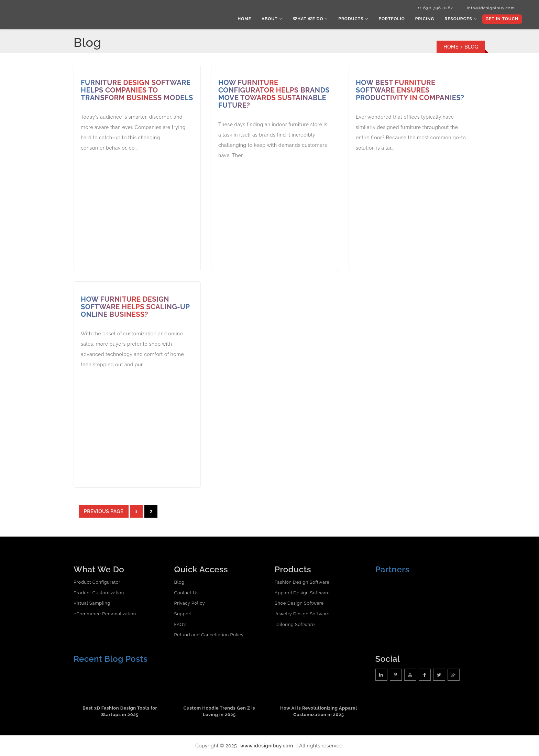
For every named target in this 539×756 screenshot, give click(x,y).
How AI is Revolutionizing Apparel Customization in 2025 (319, 711)
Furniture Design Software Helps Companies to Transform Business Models (137, 90)
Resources (461, 19)
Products (353, 19)
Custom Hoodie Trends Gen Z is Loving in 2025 (219, 711)
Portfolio (392, 19)
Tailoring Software (295, 624)
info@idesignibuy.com (491, 8)
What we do (311, 19)
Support (183, 614)
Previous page (104, 511)
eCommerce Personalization (105, 614)
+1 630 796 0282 (435, 8)
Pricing (425, 19)
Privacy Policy (190, 603)
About (272, 19)
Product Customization (99, 593)
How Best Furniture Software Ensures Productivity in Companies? (410, 90)
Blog (179, 582)
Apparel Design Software (302, 593)
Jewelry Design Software (302, 614)
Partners (393, 569)
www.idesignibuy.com (267, 746)
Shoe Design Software (299, 603)
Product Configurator (97, 582)
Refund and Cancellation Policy (209, 635)
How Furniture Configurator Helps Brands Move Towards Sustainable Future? (274, 94)
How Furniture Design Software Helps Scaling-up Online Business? (135, 307)
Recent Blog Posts (111, 659)
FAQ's (180, 624)
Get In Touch (502, 19)
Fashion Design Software (302, 582)
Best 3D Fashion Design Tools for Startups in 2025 (120, 711)
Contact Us (186, 593)
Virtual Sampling (92, 603)
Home (244, 19)
